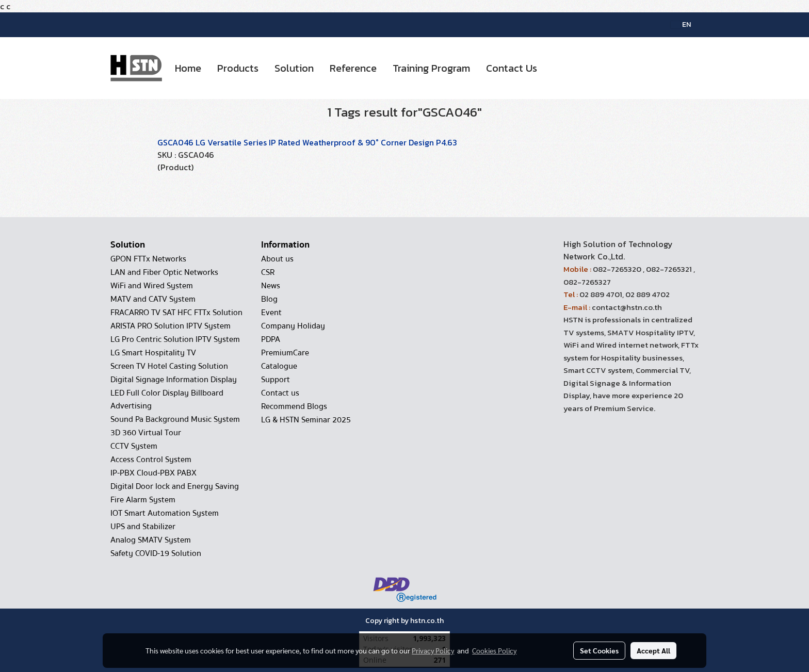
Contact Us (512, 68)
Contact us (280, 393)
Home (188, 68)
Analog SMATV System (151, 540)
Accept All (653, 650)
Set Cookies (599, 650)
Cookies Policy (494, 650)
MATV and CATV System (153, 299)
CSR (268, 272)
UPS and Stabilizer (143, 527)
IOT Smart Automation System (165, 513)
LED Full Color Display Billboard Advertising (167, 399)
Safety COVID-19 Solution (156, 553)
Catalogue (279, 366)
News (271, 286)
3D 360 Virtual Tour (146, 433)
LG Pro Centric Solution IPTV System (175, 339)
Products (238, 68)
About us (277, 259)
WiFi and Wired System (152, 286)
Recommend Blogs (294, 406)
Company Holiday (293, 326)
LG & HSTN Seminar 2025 (306, 420)
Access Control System (151, 460)
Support (276, 380)
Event (271, 313)
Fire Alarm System (143, 500)
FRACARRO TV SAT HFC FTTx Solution (176, 313)
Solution (294, 68)
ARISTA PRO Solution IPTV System (171, 326)
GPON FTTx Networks (148, 259)
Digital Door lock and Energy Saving (175, 486)
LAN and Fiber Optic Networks (164, 272)
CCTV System (134, 446)
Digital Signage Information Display (174, 380)
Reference (353, 68)
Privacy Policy (433, 650)
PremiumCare (285, 353)
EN (681, 24)
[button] (554, 68)
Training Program (431, 68)
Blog (269, 299)
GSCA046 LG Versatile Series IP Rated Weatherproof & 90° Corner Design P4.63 (307, 142)
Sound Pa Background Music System (175, 419)
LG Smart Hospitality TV (153, 353)
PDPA (271, 339)
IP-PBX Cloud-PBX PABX (153, 473)
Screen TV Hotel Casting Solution (169, 366)
